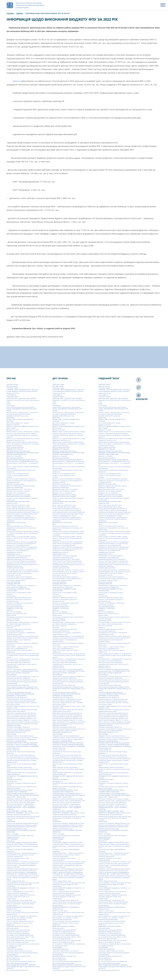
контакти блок (11, 596)
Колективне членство (14, 575)
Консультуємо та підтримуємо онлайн (19, 592)
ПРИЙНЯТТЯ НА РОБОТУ (14, 780)
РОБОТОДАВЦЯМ (12, 839)
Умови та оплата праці (14, 911)
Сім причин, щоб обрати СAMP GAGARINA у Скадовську (20, 850)
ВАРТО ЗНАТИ (11, 428)
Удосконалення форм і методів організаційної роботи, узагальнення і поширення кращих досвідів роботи (22, 904)
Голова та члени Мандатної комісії (18, 474)
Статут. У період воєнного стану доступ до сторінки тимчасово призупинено (20, 892)
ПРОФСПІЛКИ (11, 822)
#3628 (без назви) (12, 384)
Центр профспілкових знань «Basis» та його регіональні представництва (21, 938)
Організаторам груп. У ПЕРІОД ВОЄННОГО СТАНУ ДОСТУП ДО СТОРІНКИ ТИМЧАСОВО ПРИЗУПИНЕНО (22, 673)
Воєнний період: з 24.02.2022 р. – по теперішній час (22, 464)
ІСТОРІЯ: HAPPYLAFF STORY (15, 568)
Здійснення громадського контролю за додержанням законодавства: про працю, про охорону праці (21, 528)
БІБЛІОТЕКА (10, 418)
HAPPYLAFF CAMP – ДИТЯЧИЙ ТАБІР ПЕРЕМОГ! (21, 398)
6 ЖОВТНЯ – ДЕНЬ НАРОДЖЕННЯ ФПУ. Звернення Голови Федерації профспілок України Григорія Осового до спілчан (22, 391)
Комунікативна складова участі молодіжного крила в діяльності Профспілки (21, 586)
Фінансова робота (12, 928)
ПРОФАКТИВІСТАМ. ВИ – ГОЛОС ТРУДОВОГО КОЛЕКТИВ (21, 808)
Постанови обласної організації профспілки (21, 755)
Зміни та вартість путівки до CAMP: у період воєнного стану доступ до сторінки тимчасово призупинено (21, 538)
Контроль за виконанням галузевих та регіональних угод (19, 600)
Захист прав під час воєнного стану (18, 505)
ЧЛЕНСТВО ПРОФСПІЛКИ (15, 949)
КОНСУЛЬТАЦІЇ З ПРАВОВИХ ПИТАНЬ (18, 589)
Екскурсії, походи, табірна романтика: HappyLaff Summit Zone (22, 499)
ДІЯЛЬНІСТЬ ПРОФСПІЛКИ (15, 488)
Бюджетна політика (13, 425)
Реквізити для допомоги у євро (17, 829)
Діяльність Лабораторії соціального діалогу (21, 486)
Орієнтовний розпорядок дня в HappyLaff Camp (22, 687)
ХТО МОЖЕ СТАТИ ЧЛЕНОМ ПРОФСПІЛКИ (20, 935)
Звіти (8, 524)
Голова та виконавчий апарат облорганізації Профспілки (21, 471)
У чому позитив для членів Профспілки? (19, 900)
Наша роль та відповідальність (17, 648)
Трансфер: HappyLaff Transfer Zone (18, 897)
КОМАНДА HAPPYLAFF (13, 584)
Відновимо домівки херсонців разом (18, 451)
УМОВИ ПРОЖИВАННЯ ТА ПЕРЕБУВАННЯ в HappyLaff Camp (20, 908)
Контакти (10, 594)
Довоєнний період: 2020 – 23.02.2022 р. (19, 489)
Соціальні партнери (13, 867)
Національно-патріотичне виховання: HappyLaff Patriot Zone (22, 644)
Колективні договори (13, 582)
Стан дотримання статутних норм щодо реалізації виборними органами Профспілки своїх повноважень (23, 884)
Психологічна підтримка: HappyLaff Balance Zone (22, 823)
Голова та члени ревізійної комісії (18, 475)
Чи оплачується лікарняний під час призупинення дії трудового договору (23, 945)
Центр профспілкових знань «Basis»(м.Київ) (21, 940)
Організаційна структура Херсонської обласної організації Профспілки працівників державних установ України (22, 682)
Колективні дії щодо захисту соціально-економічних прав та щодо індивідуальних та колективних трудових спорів (21, 578)
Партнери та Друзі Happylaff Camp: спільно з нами (23, 706)
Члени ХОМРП (11, 947)
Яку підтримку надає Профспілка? (17, 970)
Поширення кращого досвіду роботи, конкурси (22, 760)
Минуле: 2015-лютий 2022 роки (17, 613)
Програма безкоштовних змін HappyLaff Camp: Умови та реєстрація (22, 787)
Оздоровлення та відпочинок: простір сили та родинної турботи (22, 665)
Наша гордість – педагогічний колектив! (20, 647)
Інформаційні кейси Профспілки (17, 558)
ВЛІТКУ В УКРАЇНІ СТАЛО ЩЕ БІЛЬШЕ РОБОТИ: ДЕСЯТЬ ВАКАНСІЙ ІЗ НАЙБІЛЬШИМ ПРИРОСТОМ (22, 460)
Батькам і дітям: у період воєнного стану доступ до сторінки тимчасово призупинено (22, 413)
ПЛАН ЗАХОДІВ (11, 734)
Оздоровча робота (13, 668)
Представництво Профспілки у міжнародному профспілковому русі (21, 773)
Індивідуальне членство (14, 552)
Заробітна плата (12, 503)
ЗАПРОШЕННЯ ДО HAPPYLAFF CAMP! (18, 502)
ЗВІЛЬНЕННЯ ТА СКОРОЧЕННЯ (16, 523)
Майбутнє (10, 610)
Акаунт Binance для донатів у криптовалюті (21, 407)
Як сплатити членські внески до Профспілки (21, 961)
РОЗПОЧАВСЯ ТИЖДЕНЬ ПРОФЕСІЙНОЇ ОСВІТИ (22, 842)
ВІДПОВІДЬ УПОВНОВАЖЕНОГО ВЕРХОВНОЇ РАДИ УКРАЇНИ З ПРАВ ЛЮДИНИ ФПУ (22, 453)
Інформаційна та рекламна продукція (19, 556)
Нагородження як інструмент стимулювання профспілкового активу (21, 634)
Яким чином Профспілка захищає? (18, 963)
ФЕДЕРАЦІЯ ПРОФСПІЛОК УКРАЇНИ (18, 926)
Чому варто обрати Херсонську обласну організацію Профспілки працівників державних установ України (22, 953)
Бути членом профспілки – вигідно (18, 423)
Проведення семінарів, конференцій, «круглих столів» (21, 784)
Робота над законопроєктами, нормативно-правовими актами (21, 836)
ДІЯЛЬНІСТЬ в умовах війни (15, 484)
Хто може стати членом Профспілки (18, 933)
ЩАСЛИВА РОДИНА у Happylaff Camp (18, 956)
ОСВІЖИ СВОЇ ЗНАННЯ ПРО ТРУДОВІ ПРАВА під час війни (23, 689)
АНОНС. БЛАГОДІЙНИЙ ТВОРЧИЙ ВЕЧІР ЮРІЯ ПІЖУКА (21, 410)
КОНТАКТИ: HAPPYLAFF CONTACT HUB (19, 598)
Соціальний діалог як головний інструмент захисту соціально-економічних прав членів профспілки (23, 863)
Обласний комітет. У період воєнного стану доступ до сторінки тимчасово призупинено (23, 660)
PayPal (9, 404)
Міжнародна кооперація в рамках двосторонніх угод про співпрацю (22, 618)
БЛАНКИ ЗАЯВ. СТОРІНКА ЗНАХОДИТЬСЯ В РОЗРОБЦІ (20, 420)
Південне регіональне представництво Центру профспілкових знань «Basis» (22, 711)
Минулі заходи (11, 615)
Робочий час (11, 841)
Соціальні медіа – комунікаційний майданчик (21, 865)
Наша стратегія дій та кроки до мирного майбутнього (20, 651)
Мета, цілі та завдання (14, 612)
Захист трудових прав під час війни (18, 507)
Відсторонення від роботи (15, 458)
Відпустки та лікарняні (14, 456)
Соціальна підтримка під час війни (18, 858)
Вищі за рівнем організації (15, 447)
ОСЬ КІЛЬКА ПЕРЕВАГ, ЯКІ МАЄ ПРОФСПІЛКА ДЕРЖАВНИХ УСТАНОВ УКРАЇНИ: (21, 695)
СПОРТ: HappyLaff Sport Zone (16, 881)
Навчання (10, 627)
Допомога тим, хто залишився (16, 493)
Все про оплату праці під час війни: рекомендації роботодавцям (23, 467)
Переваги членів (12, 708)
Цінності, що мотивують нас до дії (18, 942)
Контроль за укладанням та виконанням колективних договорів (20, 604)
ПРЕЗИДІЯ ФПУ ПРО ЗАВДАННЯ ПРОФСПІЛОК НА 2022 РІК (22, 777)
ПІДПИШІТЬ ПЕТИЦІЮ (14, 725)
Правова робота (12, 762)
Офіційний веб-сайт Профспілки (17, 697)
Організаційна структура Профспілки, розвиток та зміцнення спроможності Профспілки (23, 677)
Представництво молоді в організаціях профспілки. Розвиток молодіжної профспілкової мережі (22, 769)
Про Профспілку (12, 781)
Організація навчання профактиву (18, 685)
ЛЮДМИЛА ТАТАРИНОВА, (15, 608)
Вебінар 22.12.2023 (13, 430)
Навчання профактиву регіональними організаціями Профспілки (19, 630)
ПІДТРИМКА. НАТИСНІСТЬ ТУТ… (17, 732)
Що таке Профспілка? (13, 960)
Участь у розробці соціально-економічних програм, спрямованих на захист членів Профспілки (20, 923)
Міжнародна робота (13, 621)
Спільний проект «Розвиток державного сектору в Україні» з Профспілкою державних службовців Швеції (23, 878)
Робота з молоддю (13, 834)
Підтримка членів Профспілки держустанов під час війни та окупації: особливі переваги (23, 730)
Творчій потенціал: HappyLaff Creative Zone (21, 895)
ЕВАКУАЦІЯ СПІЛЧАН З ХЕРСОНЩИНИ (19, 496)
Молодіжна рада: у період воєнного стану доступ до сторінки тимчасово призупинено (23, 623)
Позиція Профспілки (13, 748)
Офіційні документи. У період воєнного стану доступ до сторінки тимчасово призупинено (21, 700)
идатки (17, 81)
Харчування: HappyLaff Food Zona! (18, 932)
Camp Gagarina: (12, 395)
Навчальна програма (13, 626)
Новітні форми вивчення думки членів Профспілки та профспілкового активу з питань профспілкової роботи (23, 655)
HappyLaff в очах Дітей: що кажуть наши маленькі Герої (23, 401)
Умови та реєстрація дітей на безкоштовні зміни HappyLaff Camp (22, 913)
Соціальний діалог (13, 860)
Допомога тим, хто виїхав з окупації (18, 491)
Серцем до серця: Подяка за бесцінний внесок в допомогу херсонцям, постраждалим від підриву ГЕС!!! (22, 846)
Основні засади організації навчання (19, 692)
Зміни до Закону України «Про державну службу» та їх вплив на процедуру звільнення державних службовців (22, 533)
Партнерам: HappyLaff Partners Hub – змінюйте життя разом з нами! (22, 703)
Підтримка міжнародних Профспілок (18, 727)
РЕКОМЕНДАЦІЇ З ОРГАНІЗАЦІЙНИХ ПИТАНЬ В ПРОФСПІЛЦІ (21, 831)
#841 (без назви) (12, 386)
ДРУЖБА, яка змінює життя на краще (18, 495)
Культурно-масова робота (15, 606)
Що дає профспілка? (13, 958)
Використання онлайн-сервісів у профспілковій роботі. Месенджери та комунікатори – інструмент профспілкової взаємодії (23, 444)
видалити (10, 437)
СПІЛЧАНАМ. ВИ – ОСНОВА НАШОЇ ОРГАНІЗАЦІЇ (22, 874)
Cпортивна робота (13, 397)
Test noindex (11, 405)
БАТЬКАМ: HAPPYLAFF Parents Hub (17, 416)
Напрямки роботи (12, 641)
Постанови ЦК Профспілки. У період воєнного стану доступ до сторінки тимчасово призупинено (23, 758)
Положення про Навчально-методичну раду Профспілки (21, 752)
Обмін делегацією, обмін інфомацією (19, 662)
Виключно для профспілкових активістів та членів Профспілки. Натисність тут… (23, 440)
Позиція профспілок (13, 750)
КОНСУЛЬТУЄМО (12, 591)
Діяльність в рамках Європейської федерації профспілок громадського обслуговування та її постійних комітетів (22, 481)
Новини (20, 13)
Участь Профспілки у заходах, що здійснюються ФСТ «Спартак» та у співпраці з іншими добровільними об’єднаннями (22, 918)
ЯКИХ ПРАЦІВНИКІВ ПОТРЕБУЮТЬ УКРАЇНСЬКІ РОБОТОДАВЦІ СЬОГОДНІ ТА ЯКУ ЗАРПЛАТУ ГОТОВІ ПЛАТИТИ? (23, 967)
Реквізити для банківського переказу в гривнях (22, 825)
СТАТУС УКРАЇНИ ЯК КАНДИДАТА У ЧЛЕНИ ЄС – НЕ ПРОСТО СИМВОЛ (23, 889)
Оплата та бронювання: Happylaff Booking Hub (22, 669)
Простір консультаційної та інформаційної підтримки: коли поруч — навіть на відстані (21, 805)
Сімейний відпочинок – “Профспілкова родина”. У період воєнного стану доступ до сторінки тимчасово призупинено (23, 855)
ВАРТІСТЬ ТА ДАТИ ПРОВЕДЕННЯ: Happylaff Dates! (23, 426)
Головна (10, 13)
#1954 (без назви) (12, 388)
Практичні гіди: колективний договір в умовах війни (22, 765)
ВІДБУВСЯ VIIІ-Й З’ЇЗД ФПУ (15, 449)
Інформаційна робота (14, 554)
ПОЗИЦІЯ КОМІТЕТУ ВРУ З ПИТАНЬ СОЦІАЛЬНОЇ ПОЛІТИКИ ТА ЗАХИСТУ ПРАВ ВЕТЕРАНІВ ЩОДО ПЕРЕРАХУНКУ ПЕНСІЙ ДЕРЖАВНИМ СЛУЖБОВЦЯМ (23, 745)
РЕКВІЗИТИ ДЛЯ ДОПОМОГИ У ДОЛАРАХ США (21, 827)
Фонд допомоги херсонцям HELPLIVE (18, 930)
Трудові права (11, 898)
